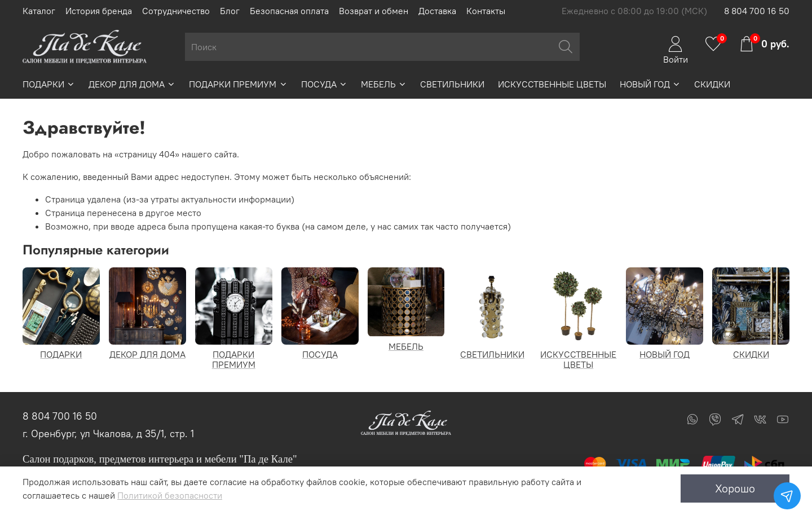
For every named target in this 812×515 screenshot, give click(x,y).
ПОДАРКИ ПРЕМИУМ (238, 84)
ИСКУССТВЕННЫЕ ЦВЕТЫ (552, 84)
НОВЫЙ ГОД (650, 84)
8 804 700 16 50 (757, 11)
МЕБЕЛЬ (384, 84)
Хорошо (735, 488)
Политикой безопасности (170, 495)
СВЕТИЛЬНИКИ (452, 84)
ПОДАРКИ (49, 84)
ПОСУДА (324, 84)
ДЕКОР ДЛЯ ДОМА (132, 84)
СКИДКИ (712, 84)
